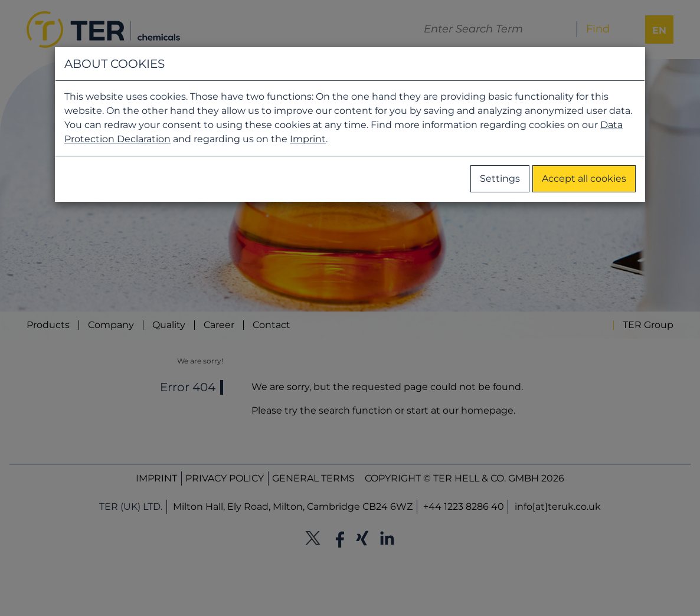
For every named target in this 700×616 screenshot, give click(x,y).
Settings (500, 178)
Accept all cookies (584, 178)
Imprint (308, 139)
